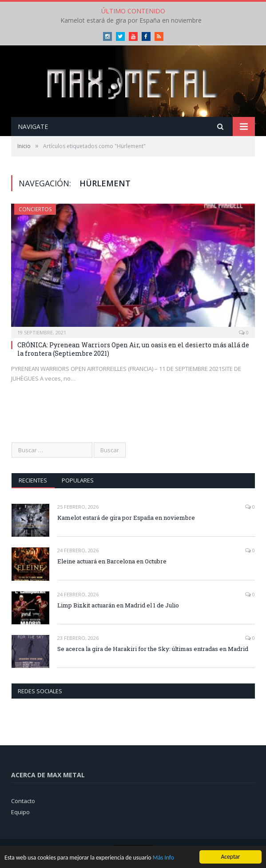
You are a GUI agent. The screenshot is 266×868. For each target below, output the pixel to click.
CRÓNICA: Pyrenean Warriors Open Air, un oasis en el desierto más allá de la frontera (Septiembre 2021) (133, 349)
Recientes (33, 480)
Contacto (23, 801)
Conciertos (35, 209)
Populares (78, 480)
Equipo (20, 812)
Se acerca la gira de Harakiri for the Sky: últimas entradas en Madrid (153, 649)
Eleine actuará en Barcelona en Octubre (112, 561)
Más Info (163, 858)
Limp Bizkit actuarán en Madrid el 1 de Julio (118, 605)
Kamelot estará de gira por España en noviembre (131, 20)
